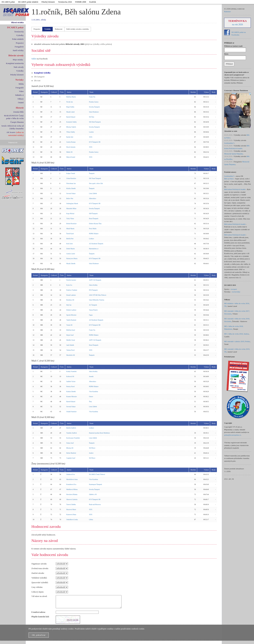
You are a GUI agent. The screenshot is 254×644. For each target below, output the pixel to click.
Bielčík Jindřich (71, 428)
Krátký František (72, 372)
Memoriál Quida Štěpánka (234, 154)
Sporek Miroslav (71, 315)
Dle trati (37, 81)
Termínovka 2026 (65, 2)
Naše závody (19, 67)
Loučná (91, 132)
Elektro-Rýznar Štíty (95, 224)
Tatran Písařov (93, 310)
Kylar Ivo (69, 285)
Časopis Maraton (17, 122)
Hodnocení (58, 29)
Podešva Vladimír (72, 290)
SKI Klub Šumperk (95, 122)
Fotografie (20, 88)
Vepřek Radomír (71, 320)
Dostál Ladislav (71, 295)
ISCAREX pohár (8, 2)
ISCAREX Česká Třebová (97, 474)
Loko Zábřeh (93, 194)
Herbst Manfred (71, 453)
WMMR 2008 (81, 2)
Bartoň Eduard (71, 117)
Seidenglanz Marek (72, 204)
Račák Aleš (70, 137)
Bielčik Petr (70, 239)
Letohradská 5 (229, 143)
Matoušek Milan (71, 209)
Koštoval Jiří (70, 377)
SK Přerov (92, 448)
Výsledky (20, 35)
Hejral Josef (70, 335)
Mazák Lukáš (71, 112)
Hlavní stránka (17, 22)
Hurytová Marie (71, 510)
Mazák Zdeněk (71, 264)
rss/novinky (236, 292)
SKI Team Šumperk (95, 178)
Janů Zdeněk (70, 345)
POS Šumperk (93, 290)
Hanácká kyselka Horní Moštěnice (100, 433)
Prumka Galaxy (94, 102)
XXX (91, 137)
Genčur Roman (71, 142)
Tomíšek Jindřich (72, 433)
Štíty (91, 402)
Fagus (91, 315)
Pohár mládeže (18, 39)
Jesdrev (91, 453)
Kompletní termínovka (15, 63)
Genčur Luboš (71, 254)
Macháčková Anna (72, 479)
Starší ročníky (18, 50)
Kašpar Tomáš (71, 173)
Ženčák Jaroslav (71, 280)
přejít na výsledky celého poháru (98, 44)
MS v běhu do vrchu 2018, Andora (237, 334)
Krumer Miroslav (72, 397)
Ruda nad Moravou (95, 505)
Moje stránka (18, 60)
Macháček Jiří (71, 355)
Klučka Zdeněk (71, 189)
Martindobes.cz (94, 249)
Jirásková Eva (71, 474)
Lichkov (92, 239)
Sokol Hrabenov (94, 112)
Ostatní (21, 103)
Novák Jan (70, 102)
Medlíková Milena (72, 489)
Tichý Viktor (70, 219)
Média (21, 84)
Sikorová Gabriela (72, 500)
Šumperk (92, 173)
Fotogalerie (19, 47)
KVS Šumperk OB (95, 142)
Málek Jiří (69, 152)
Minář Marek (70, 229)
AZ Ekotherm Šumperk (96, 244)
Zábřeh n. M (93, 494)
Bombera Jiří (70, 300)
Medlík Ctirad (71, 340)
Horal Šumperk (94, 219)
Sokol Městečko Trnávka (97, 300)
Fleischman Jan (71, 183)
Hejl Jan (69, 305)
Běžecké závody (16, 56)
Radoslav (228, 11)
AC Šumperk (93, 305)
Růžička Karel (71, 330)
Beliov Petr (70, 199)
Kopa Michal (70, 214)
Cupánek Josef (71, 458)
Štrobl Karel (70, 234)
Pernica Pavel (71, 387)
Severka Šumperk (94, 107)
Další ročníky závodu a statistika (78, 29)
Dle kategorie (39, 77)
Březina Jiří (70, 448)
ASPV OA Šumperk (95, 280)
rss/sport (234, 289)
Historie (20, 108)
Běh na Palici (229, 179)
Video (21, 91)
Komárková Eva (71, 484)
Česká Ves (92, 97)
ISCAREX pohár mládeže (28, 2)
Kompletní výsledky (42, 73)
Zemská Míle (18, 112)
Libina (91, 520)
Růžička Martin (71, 97)
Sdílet (34, 59)
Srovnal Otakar (71, 194)
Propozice (20, 43)
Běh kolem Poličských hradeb (235, 189)
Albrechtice (93, 199)
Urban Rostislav (71, 178)
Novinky (20, 80)
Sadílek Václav (71, 382)
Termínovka (19, 32)
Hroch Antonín (71, 147)
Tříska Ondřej (71, 132)
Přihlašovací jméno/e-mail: (234, 46)
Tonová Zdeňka (71, 505)
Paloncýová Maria (72, 259)
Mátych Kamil (71, 157)
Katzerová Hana (71, 515)
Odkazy (21, 99)
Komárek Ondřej (72, 122)
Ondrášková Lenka (72, 520)
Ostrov (91, 397)
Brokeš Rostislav (72, 224)
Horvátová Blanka (72, 494)
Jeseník (91, 377)
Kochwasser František (73, 438)
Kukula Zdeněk (71, 392)
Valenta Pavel (71, 350)
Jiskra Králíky (93, 285)
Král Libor (70, 244)
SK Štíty (92, 117)
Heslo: (226, 54)
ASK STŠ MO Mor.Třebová (98, 295)
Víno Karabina (94, 392)
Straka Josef (70, 443)
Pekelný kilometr (48, 2)
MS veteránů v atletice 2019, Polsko (237, 341)
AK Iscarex (11, 132)
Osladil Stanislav (72, 412)
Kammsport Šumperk (96, 484)
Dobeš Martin (71, 249)
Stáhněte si (19, 95)
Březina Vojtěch (71, 127)
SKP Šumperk (93, 214)
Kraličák (93, 2)
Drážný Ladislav (71, 310)
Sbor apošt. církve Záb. (96, 183)
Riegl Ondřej (70, 107)
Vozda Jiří (69, 325)
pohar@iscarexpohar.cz (233, 435)
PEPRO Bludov (94, 234)
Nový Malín (93, 229)
